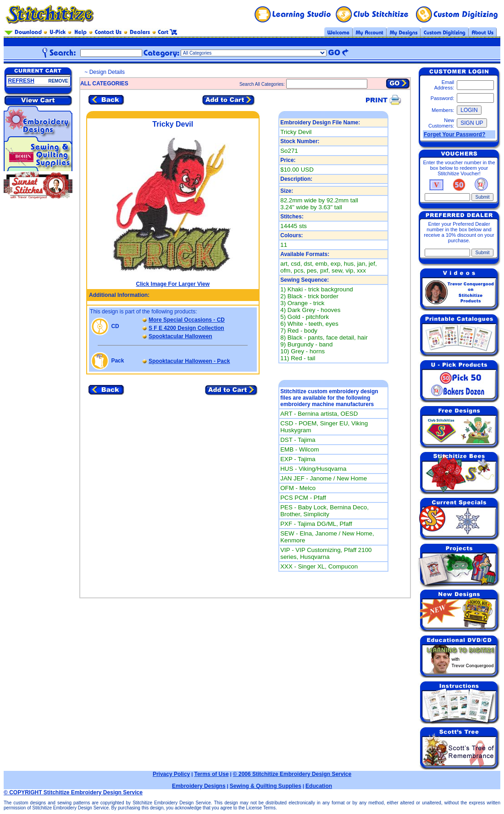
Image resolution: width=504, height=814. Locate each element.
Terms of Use (211, 774)
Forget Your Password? (454, 134)
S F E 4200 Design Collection (186, 328)
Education (319, 786)
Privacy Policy (171, 774)
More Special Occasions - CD (187, 320)
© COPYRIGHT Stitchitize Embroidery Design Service (73, 792)
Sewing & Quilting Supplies (266, 786)
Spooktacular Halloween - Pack (189, 361)
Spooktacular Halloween (180, 336)
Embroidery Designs (199, 786)
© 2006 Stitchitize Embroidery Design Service (292, 774)
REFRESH (21, 81)
